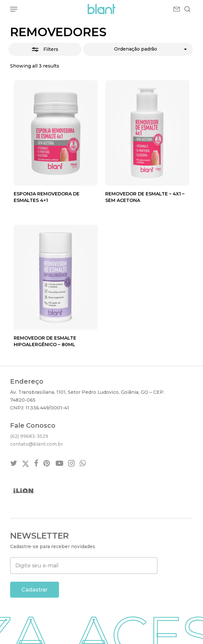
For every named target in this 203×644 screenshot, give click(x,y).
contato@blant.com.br (36, 444)
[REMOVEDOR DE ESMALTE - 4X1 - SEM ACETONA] (147, 133)
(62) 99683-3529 (29, 436)
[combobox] (138, 49)
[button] (14, 9)
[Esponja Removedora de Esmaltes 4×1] (56, 133)
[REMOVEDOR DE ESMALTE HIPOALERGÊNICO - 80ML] (56, 277)
